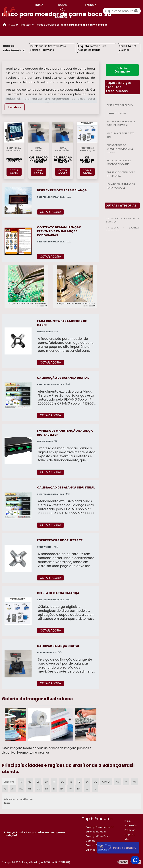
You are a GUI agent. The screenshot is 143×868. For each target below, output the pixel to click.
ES (38, 782)
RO (70, 789)
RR (79, 789)
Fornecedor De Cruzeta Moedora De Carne (120, 149)
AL (5, 789)
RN (62, 789)
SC (63, 782)
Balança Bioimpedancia (100, 827)
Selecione (9, 782)
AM (118, 782)
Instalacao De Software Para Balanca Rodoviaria (48, 48)
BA (87, 782)
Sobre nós (131, 825)
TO (95, 789)
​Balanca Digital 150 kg (98, 845)
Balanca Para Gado (97, 850)
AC (134, 782)
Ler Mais (15, 107)
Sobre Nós (62, 7)
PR (54, 782)
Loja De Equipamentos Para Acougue (121, 186)
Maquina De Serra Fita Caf (121, 135)
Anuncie (90, 5)
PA (126, 782)
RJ (21, 782)
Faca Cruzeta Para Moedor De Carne (119, 162)
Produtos (63, 17)
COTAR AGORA (14, 172)
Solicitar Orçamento (122, 70)
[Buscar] (136, 11)
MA (21, 789)
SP (46, 782)
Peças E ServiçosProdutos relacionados (119, 87)
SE (87, 789)
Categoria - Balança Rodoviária (122, 229)
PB (47, 789)
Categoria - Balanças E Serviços (122, 220)
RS (71, 782)
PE (79, 782)
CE (95, 782)
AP (13, 789)
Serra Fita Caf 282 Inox (128, 48)
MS (38, 789)
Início (39, 5)
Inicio (128, 821)
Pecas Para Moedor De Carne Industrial (121, 123)
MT (30, 789)
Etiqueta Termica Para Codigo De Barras (92, 48)
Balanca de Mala (96, 832)
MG (30, 782)
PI (54, 789)
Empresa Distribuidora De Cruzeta (121, 174)
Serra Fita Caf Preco (120, 105)
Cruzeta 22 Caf (116, 113)
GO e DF (106, 782)
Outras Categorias (121, 206)
